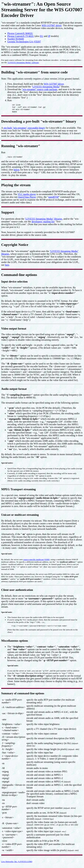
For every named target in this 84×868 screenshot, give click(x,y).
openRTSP (53, 199)
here (7, 267)
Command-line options (19, 277)
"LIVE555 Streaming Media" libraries (44, 221)
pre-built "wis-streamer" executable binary (24, 130)
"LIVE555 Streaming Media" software (23, 63)
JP (49, 36)
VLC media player (27, 197)
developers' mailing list (43, 224)
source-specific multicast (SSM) (36, 562)
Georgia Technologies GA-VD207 (24, 42)
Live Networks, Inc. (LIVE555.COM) (17, 864)
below (17, 172)
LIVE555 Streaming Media (46, 87)
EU (42, 36)
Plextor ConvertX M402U (20, 33)
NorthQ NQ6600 (16, 39)
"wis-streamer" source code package (39, 89)
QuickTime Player (27, 199)
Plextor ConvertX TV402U (21, 36)
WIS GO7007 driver (52, 25)
